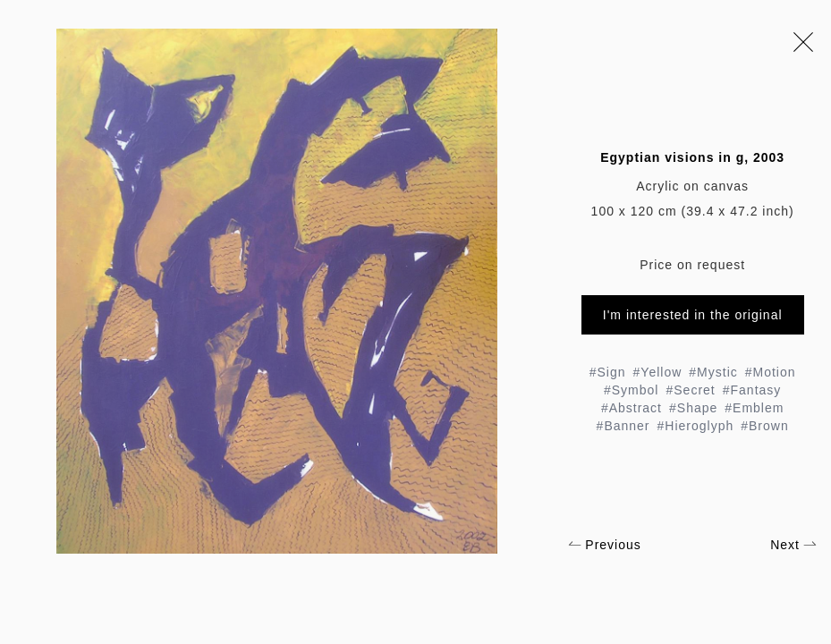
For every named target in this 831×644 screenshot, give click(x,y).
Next (793, 545)
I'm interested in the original (693, 315)
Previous (604, 545)
